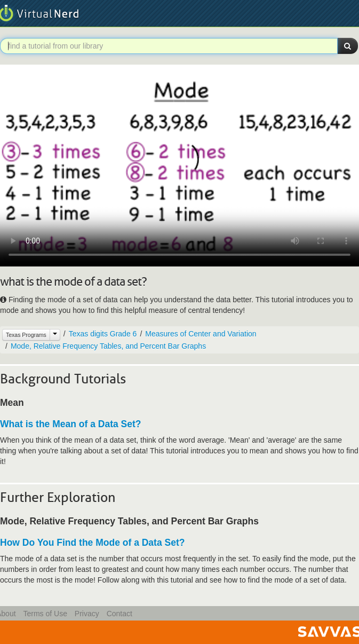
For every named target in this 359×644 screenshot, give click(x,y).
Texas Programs (26, 335)
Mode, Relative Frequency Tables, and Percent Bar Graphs (108, 346)
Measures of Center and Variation (201, 334)
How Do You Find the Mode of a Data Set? (92, 543)
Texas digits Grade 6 (103, 334)
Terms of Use (45, 614)
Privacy (87, 614)
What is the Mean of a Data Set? (70, 424)
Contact (119, 614)
